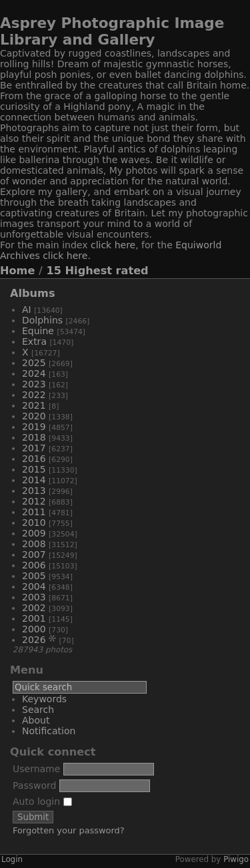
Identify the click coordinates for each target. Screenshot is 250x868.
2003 (34, 597)
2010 (34, 523)
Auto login (42, 801)
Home (17, 271)
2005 (34, 576)
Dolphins (42, 320)
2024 (34, 373)
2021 (34, 405)
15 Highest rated (98, 271)
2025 (34, 363)
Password (34, 785)
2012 (34, 501)
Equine (38, 331)
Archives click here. (45, 256)
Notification (49, 731)
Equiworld (198, 245)
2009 (34, 533)
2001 (34, 618)
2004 (34, 586)
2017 (34, 448)
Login (12, 859)
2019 (34, 427)
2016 (34, 459)
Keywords (44, 699)
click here (113, 245)
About (36, 720)
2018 (34, 437)
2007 (34, 554)
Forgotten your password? (69, 830)
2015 (34, 469)
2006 (34, 565)
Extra (34, 341)
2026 (34, 640)
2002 (34, 608)
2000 (34, 629)
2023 (34, 384)
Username (36, 769)
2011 (34, 512)
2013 (34, 491)
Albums (33, 293)
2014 (34, 480)
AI (27, 310)
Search (38, 710)
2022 (34, 395)
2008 (34, 544)
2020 (34, 416)
